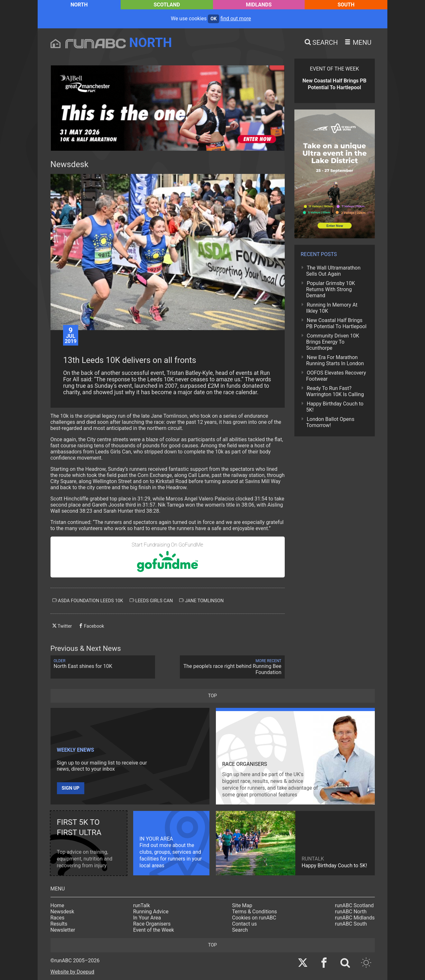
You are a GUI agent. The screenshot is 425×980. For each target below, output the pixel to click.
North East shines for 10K (103, 664)
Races (58, 918)
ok (213, 19)
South (346, 5)
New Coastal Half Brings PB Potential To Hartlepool (337, 323)
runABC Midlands (355, 918)
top (212, 696)
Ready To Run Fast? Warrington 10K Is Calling (335, 391)
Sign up (71, 788)
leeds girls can (151, 601)
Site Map (242, 905)
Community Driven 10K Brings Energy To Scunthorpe (333, 342)
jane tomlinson (201, 601)
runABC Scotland (354, 905)
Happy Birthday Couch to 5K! (335, 407)
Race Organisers (152, 924)
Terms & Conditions (254, 912)
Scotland (167, 5)
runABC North (351, 912)
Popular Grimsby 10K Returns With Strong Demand (331, 289)
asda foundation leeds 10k (88, 601)
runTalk (142, 905)
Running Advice (151, 912)
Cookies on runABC (254, 918)
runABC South (351, 924)
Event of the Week (154, 930)
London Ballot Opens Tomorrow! (330, 422)
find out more (236, 19)
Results (59, 924)
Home (57, 905)
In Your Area (147, 918)
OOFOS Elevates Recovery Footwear (336, 376)
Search (240, 930)
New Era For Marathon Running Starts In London (335, 360)
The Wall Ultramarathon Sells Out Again (333, 271)
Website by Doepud (73, 972)
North (79, 5)
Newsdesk (62, 912)
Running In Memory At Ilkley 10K (332, 308)
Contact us (244, 924)
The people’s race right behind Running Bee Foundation (232, 667)
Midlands (259, 5)
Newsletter (63, 930)
